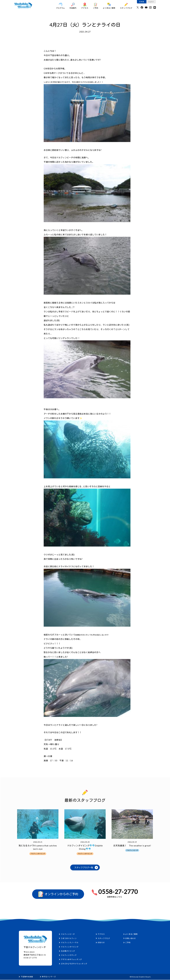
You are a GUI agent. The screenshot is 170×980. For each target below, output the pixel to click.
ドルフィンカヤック (69, 955)
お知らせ (101, 943)
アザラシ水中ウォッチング (71, 960)
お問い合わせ (131, 938)
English (151, 2)
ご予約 (96, 6)
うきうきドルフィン (69, 938)
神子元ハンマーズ (49, 977)
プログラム (60, 6)
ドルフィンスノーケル (70, 943)
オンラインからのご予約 (58, 894)
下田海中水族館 (27, 977)
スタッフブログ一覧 (84, 868)
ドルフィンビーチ (68, 934)
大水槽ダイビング (68, 951)
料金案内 (73, 6)
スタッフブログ (126, 6)
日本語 (142, 2)
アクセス (85, 6)
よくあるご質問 (109, 6)
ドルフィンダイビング (70, 947)
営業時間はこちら (115, 897)
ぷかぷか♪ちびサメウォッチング (74, 964)
